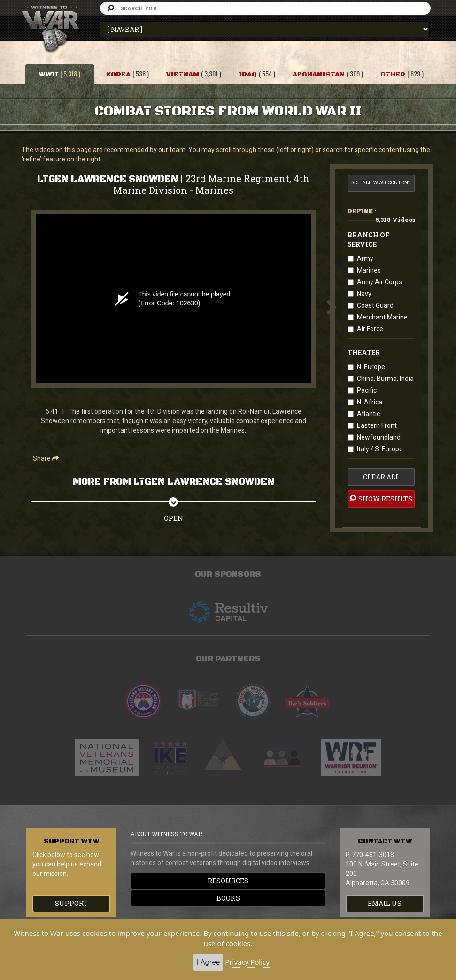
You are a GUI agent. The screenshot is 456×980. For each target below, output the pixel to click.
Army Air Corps (379, 282)
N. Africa (370, 402)
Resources (228, 881)
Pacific (367, 390)
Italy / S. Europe (380, 449)
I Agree (208, 962)
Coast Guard (375, 305)
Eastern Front (377, 425)
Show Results (380, 499)
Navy (364, 294)
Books (228, 898)
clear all (381, 477)
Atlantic (368, 414)
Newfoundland (379, 437)
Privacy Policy (247, 962)
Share (46, 458)
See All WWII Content (381, 182)
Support (71, 903)
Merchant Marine (382, 317)
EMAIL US (385, 903)
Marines (369, 270)
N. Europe (371, 367)
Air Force (370, 329)
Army (365, 258)
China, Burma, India (385, 379)
